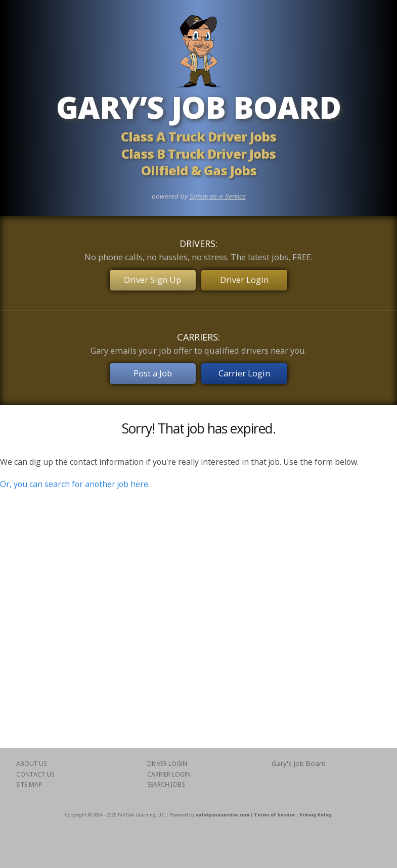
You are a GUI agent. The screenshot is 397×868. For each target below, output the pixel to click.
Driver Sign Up (152, 280)
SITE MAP (29, 783)
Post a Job (152, 373)
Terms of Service (274, 814)
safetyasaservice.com (223, 814)
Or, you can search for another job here (74, 483)
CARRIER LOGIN (169, 773)
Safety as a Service (218, 196)
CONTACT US (35, 773)
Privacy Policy (316, 814)
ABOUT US (31, 763)
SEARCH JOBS (166, 783)
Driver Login (245, 280)
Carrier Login (245, 373)
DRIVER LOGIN (167, 763)
